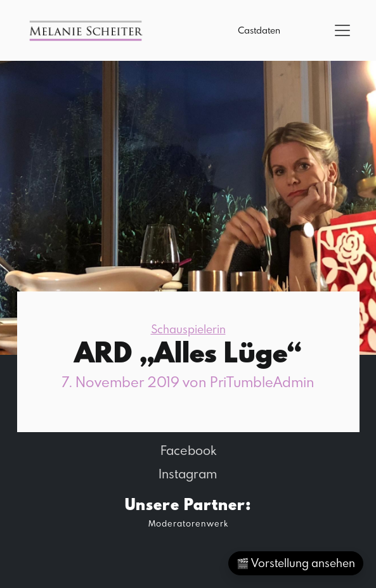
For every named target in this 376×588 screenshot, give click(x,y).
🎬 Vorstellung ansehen (296, 563)
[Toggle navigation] (342, 30)
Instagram (188, 473)
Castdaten (259, 30)
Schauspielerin (188, 329)
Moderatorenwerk (188, 523)
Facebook (188, 450)
